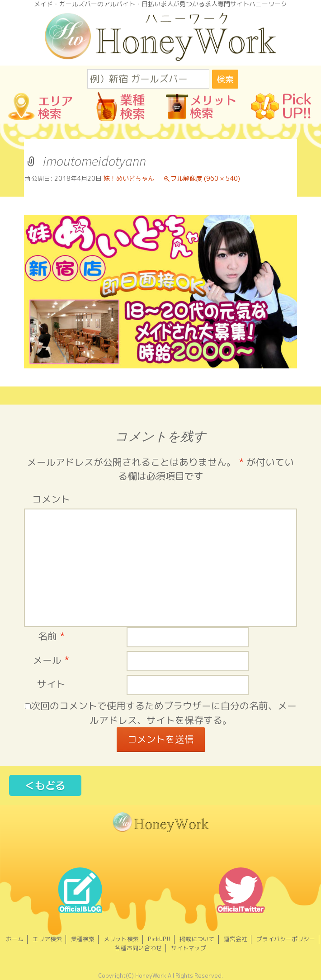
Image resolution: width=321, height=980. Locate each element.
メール (51, 660)
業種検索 (83, 939)
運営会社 (236, 939)
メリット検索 (121, 939)
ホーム (15, 939)
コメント (51, 499)
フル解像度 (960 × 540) (205, 178)
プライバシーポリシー (286, 939)
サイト (51, 684)
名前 (51, 636)
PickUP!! (159, 939)
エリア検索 (47, 939)
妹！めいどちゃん (129, 178)
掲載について (197, 939)
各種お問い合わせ (138, 948)
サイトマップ (189, 948)
